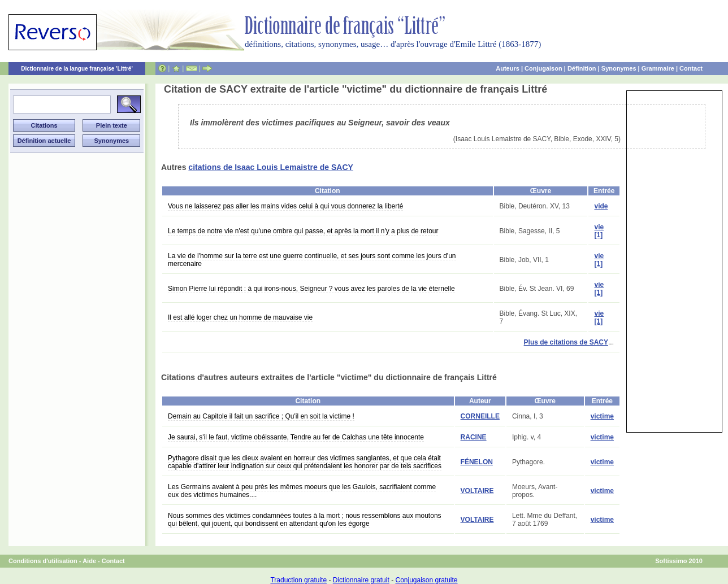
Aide (89, 561)
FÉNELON (477, 462)
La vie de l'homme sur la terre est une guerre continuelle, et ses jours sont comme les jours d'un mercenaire (312, 260)
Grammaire (658, 68)
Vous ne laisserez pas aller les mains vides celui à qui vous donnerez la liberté (285, 206)
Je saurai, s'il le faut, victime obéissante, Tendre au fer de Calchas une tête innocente (296, 437)
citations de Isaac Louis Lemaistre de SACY (271, 167)
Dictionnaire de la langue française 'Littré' (77, 69)
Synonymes (619, 68)
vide (601, 206)
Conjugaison (543, 68)
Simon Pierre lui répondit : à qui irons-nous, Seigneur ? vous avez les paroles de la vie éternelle (311, 289)
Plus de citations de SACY (566, 342)
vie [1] (599, 231)
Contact (691, 68)
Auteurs (508, 68)
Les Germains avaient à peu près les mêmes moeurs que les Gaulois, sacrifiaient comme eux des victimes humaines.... (302, 491)
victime (602, 416)
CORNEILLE (480, 416)
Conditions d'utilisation (43, 561)
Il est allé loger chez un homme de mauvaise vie (240, 317)
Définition (582, 68)
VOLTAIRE (477, 491)
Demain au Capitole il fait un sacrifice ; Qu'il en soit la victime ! (261, 416)
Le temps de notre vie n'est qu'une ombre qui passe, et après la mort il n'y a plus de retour (303, 231)
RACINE (474, 437)
